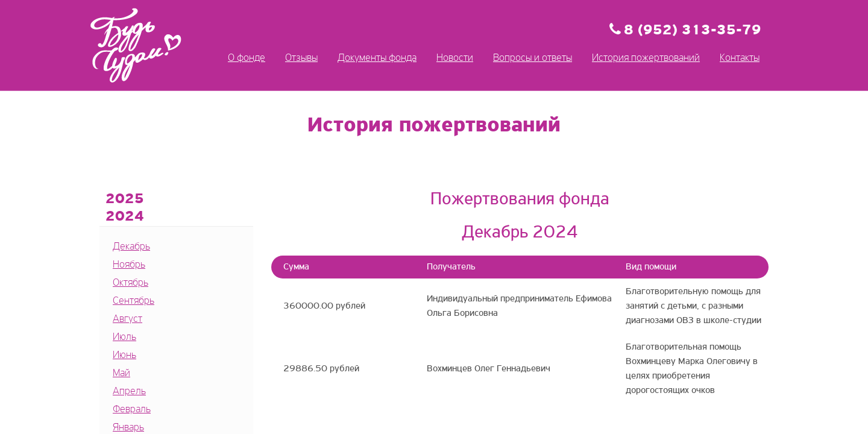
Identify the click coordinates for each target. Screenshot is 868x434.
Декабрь (131, 247)
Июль (124, 337)
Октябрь (131, 283)
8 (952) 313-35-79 (693, 31)
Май (121, 373)
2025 (125, 200)
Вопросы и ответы (533, 58)
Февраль (132, 410)
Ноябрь (129, 265)
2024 (125, 217)
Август (127, 319)
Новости (455, 58)
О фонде (247, 58)
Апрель (129, 392)
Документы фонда (377, 58)
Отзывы (301, 58)
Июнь (124, 355)
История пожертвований (646, 58)
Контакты (740, 58)
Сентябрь (134, 301)
